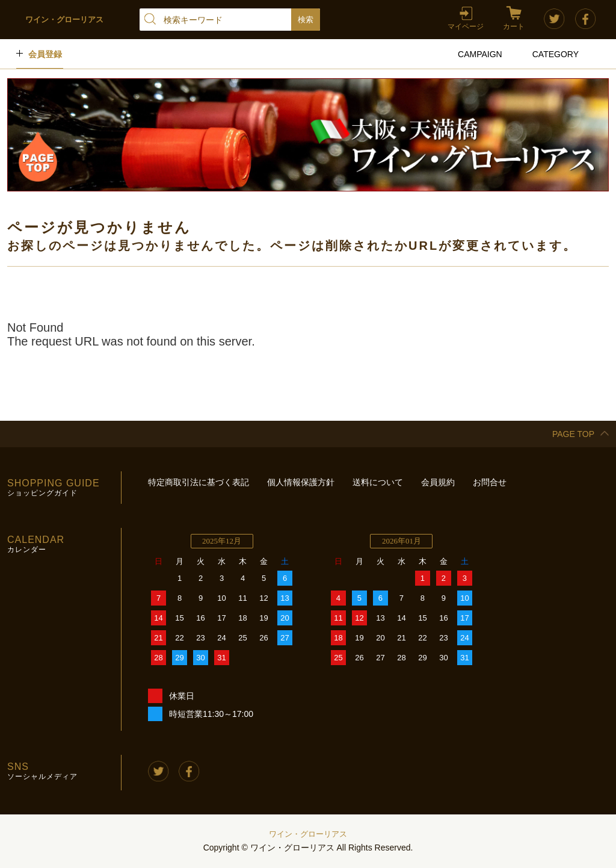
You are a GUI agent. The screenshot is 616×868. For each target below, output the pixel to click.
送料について (378, 482)
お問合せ (490, 482)
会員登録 (45, 54)
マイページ (466, 26)
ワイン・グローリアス (308, 834)
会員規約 (438, 482)
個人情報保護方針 (301, 482)
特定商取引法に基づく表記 (199, 482)
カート (514, 26)
